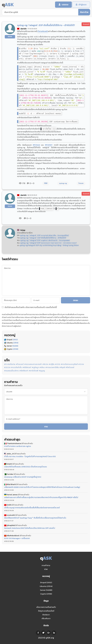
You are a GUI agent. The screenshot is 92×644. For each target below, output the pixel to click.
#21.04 (81, 364)
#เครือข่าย (11, 364)
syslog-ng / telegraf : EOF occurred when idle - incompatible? (44, 235)
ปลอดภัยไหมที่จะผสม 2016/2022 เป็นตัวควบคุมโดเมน (25, 467)
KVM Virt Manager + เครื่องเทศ (17, 538)
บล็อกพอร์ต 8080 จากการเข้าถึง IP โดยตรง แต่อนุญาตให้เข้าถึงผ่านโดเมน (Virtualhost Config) (42, 487)
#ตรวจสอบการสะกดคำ (33, 364)
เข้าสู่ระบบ (82, 5)
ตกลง (76, 300)
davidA (24, 29)
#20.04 (7, 368)
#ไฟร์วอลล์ (70, 368)
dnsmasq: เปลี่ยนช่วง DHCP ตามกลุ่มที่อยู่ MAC (23, 477)
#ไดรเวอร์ (20, 364)
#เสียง (42, 368)
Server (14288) (46, 590)
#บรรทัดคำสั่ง (16, 368)
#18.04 (45, 364)
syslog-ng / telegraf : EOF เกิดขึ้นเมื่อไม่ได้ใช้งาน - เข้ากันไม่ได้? (43, 238)
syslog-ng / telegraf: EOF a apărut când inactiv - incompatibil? (45, 241)
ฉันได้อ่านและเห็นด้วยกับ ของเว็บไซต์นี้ (29, 308)
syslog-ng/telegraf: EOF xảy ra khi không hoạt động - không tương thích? (49, 246)
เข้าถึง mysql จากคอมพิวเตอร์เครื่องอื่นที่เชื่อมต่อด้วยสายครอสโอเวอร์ (32, 508)
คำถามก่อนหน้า (43, 32)
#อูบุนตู (42, 371)
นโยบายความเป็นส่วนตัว (35, 307)
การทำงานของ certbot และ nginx (18, 446)
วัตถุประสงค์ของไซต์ (46, 611)
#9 (5, 364)
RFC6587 (49, 145)
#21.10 (58, 364)
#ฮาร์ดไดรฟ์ (34, 371)
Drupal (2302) (46, 582)
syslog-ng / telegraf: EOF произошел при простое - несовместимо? (48, 243)
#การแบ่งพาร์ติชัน (52, 368)
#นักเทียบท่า (24, 371)
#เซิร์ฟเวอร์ (27, 368)
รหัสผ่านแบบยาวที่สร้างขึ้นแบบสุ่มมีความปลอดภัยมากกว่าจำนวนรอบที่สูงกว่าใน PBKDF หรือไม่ (41, 498)
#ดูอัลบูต (35, 368)
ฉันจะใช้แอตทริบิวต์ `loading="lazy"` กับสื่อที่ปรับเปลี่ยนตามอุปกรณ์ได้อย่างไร (35, 518)
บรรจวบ (64, 5)
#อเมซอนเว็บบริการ (11, 371)
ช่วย (46, 569)
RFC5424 (36, 145)
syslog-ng (63, 184)
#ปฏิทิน (52, 364)
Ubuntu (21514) (46, 586)
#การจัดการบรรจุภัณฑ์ (69, 364)
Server (10, 37)
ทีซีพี (46, 184)
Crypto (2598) (46, 594)
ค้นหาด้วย (84, 12)
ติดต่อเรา (46, 615)
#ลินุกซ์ (62, 368)
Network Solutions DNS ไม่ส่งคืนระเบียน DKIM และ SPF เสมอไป (30, 528)
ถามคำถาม (46, 565)
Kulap (23, 230)
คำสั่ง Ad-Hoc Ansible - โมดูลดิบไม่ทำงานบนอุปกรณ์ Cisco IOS (30, 457)
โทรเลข (81, 184)
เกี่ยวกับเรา (46, 618)
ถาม (46, 427)
